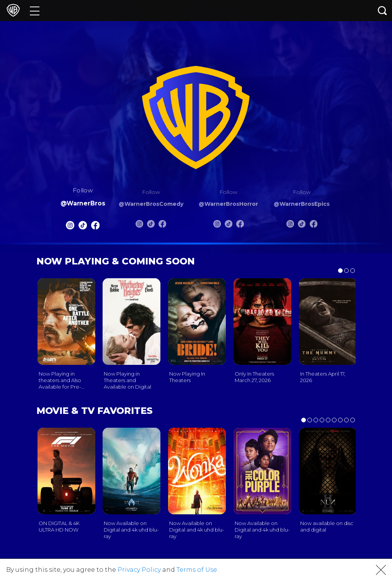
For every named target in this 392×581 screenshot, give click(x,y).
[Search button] (382, 11)
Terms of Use (197, 570)
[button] (381, 570)
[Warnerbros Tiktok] (83, 227)
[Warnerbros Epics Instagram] (290, 225)
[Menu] (35, 11)
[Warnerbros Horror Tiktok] (229, 225)
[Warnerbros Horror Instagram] (217, 225)
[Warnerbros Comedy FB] (162, 225)
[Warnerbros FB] (95, 227)
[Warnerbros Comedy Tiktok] (151, 225)
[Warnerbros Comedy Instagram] (139, 225)
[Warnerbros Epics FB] (314, 225)
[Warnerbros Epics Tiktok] (302, 225)
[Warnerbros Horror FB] (240, 225)
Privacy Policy (139, 570)
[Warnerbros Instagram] (70, 227)
